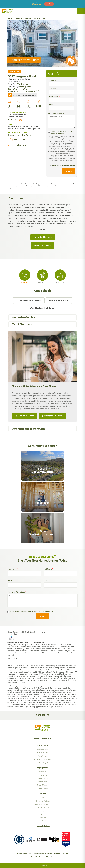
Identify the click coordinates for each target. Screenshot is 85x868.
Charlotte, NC (18, 18)
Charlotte (27, 18)
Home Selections (42, 753)
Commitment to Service (42, 804)
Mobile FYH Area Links (42, 739)
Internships (42, 817)
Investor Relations (43, 821)
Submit (69, 171)
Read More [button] (43, 229)
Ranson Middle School (59, 300)
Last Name (53, 88)
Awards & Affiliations (42, 808)
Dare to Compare (43, 788)
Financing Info (42, 775)
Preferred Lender (42, 778)
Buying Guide (42, 768)
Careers (42, 814)
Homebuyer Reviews (42, 801)
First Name (53, 80)
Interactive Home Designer (43, 759)
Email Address (54, 96)
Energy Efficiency (42, 785)
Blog (42, 811)
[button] (76, 43)
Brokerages (49, 853)
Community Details (42, 245)
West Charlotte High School (43, 308)
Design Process (43, 745)
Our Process (42, 772)
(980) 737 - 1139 (18, 140)
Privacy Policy (55, 165)
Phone (51, 104)
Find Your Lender (26, 416)
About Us (42, 794)
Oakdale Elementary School (29, 300)
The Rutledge (24, 84)
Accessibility (40, 853)
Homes (10, 18)
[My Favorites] (1, 661)
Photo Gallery (43, 756)
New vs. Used (42, 782)
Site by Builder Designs (61, 853)
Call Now (43, 865)
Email (11, 581)
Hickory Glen (25, 86)
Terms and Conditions (68, 165)
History (42, 798)
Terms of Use (21, 853)
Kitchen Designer (42, 763)
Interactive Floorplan (43, 237)
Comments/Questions (56, 113)
